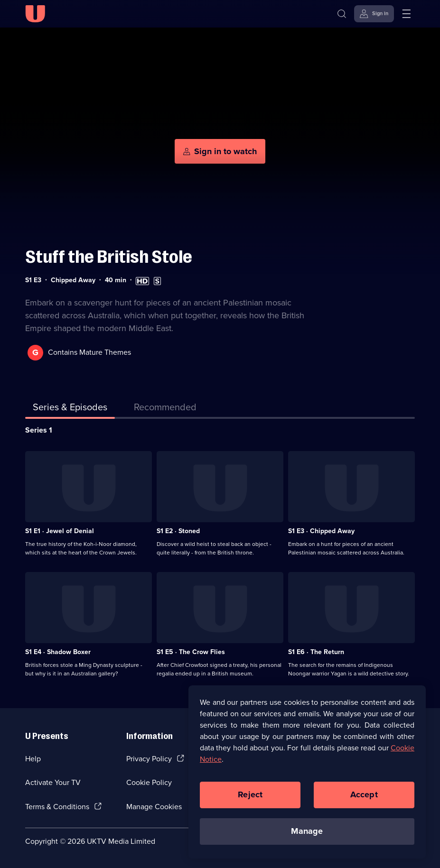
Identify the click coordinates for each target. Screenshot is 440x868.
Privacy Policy (149, 759)
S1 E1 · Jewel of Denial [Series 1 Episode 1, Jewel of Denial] (60, 531)
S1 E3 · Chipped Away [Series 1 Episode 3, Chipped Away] (321, 531)
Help (33, 759)
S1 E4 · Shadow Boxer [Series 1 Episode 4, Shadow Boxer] (58, 652)
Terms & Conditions (57, 807)
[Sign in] (374, 14)
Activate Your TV (53, 782)
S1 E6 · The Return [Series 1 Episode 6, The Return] (316, 652)
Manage (307, 831)
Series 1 (39, 430)
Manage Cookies (154, 807)
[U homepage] (35, 14)
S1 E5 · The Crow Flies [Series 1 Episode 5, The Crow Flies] (191, 652)
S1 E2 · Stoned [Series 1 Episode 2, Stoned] (178, 531)
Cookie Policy (149, 782)
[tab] (165, 409)
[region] (307, 772)
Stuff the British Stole (109, 257)
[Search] (342, 14)
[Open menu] (406, 14)
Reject (250, 794)
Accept (364, 794)
